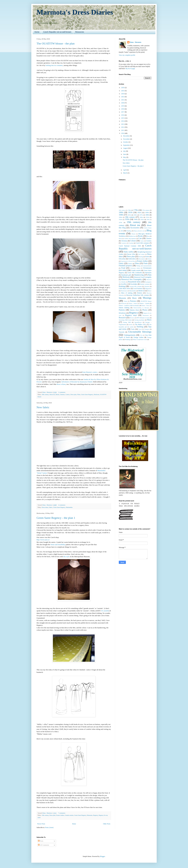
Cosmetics (124, 243)
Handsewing (139, 275)
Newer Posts (41, 824)
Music (134, 298)
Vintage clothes (139, 337)
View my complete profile (127, 55)
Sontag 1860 (127, 322)
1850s (129, 215)
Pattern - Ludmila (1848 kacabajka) (129, 305)
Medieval (141, 291)
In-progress (148, 282)
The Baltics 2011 (141, 324)
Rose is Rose (61, 384)
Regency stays (131, 315)
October (126, 142)
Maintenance (124, 291)
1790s (136, 210)
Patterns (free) (134, 310)
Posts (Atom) (49, 827)
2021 (123, 100)
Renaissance (146, 315)
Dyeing (141, 257)
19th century (45, 815)
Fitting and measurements (144, 266)
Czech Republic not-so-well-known (57, 32)
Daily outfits (128, 252)
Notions (133, 301)
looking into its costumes (54, 65)
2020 (123, 103)
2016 (123, 115)
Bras (148, 236)
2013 (123, 124)
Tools (133, 329)
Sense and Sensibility (58, 545)
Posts (41, 841)
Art (122, 231)
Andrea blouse (148, 228)
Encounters (142, 259)
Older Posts (107, 824)
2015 (123, 118)
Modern (140, 293)
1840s (121, 215)
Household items (134, 282)
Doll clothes (141, 254)
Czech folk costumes (142, 243)
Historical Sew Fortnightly (132, 279)
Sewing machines (139, 320)
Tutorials (122, 332)
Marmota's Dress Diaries (75, 12)
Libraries (147, 286)
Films (79, 394)
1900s (141, 217)
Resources (80, 32)
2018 (123, 109)
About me (52, 394)
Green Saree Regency (87, 394)
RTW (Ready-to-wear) (143, 318)
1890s (121, 217)
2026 (123, 88)
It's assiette (105, 611)
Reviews (132, 318)
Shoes (149, 320)
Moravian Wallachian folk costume (138, 295)
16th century (122, 210)
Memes (150, 291)
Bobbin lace (132, 236)
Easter (147, 257)
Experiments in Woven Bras (128, 261)
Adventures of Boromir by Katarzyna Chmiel (77, 382)
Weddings (128, 339)
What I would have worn (140, 339)
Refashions (122, 313)
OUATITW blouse (146, 301)
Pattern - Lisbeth (144, 303)
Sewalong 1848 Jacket (125, 320)
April (125, 170)
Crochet (131, 243)
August (126, 148)
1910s (148, 217)
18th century (130, 217)
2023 (123, 97)
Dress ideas (45, 507)
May (125, 157)
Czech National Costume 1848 (130, 246)
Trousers (147, 329)
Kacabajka (134, 284)
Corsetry (149, 241)
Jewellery (124, 284)
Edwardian (122, 259)
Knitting (122, 286)
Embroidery (132, 259)
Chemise (62, 394)
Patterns (122, 310)
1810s (130, 212)
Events (150, 259)
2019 (123, 106)
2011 (123, 130)
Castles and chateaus (130, 238)
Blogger (102, 856)
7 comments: (62, 813)
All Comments (44, 845)
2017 (123, 112)
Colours (133, 241)
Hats (150, 275)
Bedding (129, 231)
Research (122, 318)
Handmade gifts (126, 275)
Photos (145, 310)
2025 (123, 91)
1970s (121, 222)
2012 (123, 127)
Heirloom (97, 394)
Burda (57, 394)
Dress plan (74, 394)
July (125, 151)
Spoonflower (138, 322)
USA (141, 335)
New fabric (43, 407)
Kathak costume (145, 284)
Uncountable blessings (140, 332)
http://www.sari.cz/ (43, 540)
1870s (141, 215)
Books (140, 236)
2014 (123, 121)
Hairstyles (148, 273)
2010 (123, 133)
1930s (127, 219)
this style (66, 556)
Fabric (51, 507)
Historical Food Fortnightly (143, 277)
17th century (146, 210)
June (125, 154)
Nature (126, 301)
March (125, 173)
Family (130, 263)
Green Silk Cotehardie (135, 273)
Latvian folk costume (136, 286)
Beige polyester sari (139, 231)
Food (123, 268)
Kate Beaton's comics (90, 372)
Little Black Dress (125, 289)
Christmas (124, 241)
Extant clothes (60, 815)
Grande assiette (69, 815)
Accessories (135, 228)
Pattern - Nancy (146, 306)
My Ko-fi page (130, 69)
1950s (142, 219)
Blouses (133, 234)
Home (37, 32)
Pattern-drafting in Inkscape (141, 308)
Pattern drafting (124, 308)
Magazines (148, 289)
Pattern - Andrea (133, 303)
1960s (148, 220)
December (127, 136)
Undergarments (130, 335)
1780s (129, 210)
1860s (135, 215)
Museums (90, 815)
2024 (123, 94)
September (127, 145)
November (127, 139)
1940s (136, 219)
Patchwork (124, 303)
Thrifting (140, 327)
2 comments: (62, 392)
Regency (96, 815)
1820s (139, 213)
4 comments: (62, 505)
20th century (45, 394)
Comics (68, 394)
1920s (121, 219)
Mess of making (127, 293)
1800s (121, 212)
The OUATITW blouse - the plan (56, 43)
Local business (138, 289)
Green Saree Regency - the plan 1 (56, 518)
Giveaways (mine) (135, 268)
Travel (140, 329)
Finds (146, 263)
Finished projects (125, 266)
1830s (147, 213)
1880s (147, 215)
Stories (131, 325)
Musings (147, 298)
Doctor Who (131, 254)
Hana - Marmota (136, 42)
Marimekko (69, 507)
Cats (140, 238)
